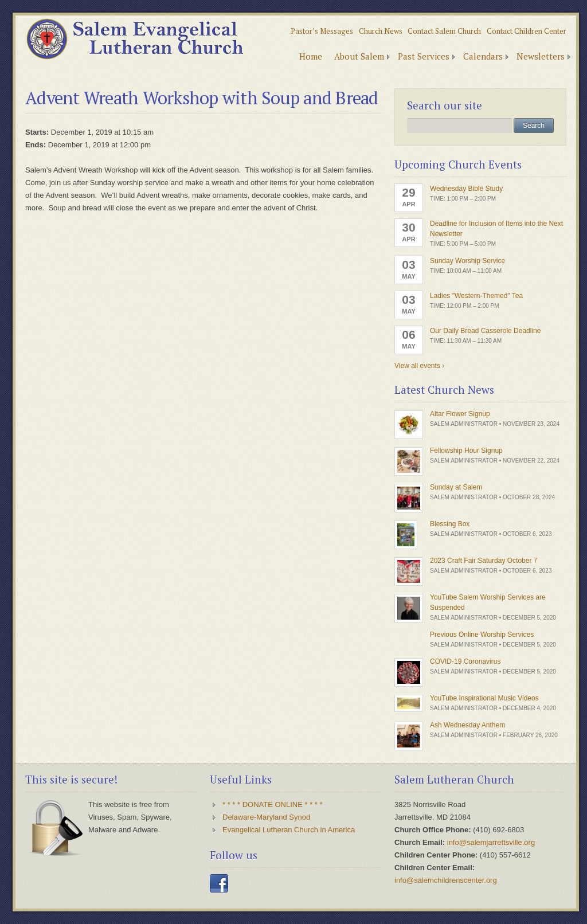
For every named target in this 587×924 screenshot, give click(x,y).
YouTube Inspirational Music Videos (484, 698)
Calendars (483, 56)
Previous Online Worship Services (482, 635)
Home (311, 56)
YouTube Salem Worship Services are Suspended (488, 602)
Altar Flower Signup (460, 414)
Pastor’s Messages (322, 31)
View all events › (419, 366)
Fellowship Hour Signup (466, 451)
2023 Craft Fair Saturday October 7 (484, 561)
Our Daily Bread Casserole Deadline (485, 331)
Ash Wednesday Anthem (467, 725)
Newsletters (541, 56)
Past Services (424, 56)
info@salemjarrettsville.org (491, 842)
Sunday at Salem (456, 487)
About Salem (359, 56)
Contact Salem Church (444, 31)
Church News (381, 31)
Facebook (219, 883)
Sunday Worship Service (467, 261)
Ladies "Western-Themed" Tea (476, 296)
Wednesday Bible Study (466, 189)
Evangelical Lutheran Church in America (289, 830)
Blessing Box (450, 524)
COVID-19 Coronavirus (465, 661)
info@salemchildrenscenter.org (446, 880)
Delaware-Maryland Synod (266, 817)
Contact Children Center (527, 31)
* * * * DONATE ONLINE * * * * (273, 804)
